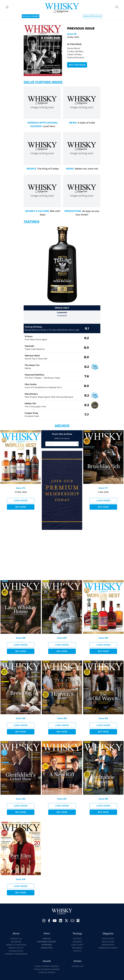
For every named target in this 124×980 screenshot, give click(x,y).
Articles (47, 939)
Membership (108, 945)
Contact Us (16, 939)
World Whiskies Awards (47, 969)
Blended (77, 942)
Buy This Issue (77, 65)
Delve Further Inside (43, 82)
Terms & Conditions (16, 945)
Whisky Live (78, 966)
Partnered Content (47, 942)
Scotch (77, 951)
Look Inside (21, 501)
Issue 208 (21, 638)
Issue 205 (21, 718)
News (73, 123)
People (31, 169)
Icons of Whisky (47, 972)
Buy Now (21, 507)
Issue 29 (72, 34)
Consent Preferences (16, 954)
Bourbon (77, 948)
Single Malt (77, 945)
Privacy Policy (16, 948)
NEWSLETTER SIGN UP (92, 16)
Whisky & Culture (37, 211)
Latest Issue (108, 939)
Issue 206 (103, 638)
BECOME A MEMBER (31, 16)
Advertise (16, 942)
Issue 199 (21, 879)
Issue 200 (103, 799)
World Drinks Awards (47, 966)
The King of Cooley (48, 169)
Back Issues (108, 942)
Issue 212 (21, 488)
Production (73, 211)
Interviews (47, 945)
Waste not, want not (86, 169)
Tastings (32, 222)
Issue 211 (103, 488)
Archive (62, 426)
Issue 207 (62, 638)
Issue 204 (62, 718)
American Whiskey (108, 948)
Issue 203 (103, 718)
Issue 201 (62, 799)
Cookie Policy (16, 951)
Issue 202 (21, 799)
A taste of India (86, 123)
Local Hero (49, 126)
